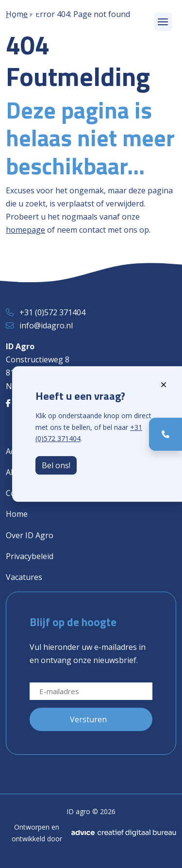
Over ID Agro (30, 535)
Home (17, 514)
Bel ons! (56, 465)
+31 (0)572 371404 (52, 312)
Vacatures (24, 577)
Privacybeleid (30, 556)
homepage (25, 230)
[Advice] (124, 833)
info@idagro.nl (46, 325)
